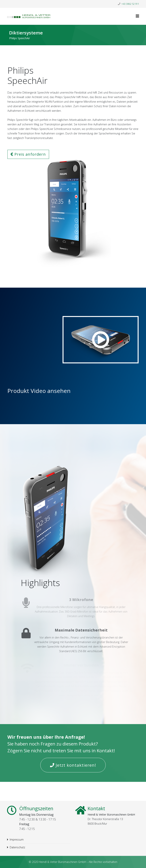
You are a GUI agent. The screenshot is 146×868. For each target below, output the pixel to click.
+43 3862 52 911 (130, 4)
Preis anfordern (28, 154)
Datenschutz (17, 847)
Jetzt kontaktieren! (73, 765)
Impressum (17, 840)
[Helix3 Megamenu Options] (137, 16)
